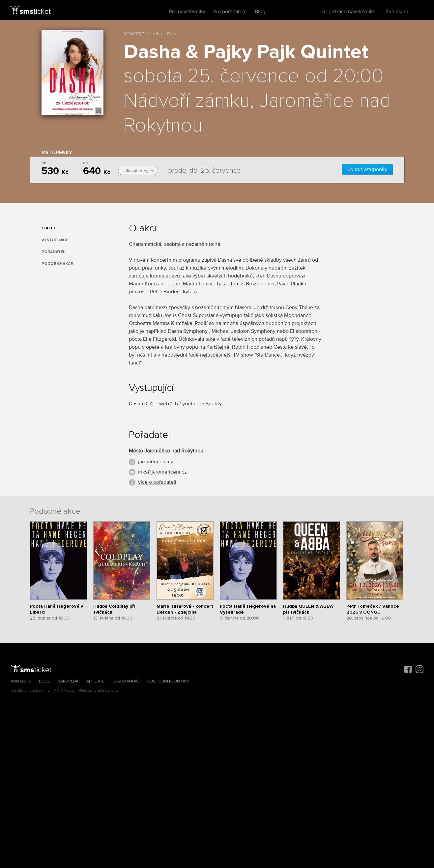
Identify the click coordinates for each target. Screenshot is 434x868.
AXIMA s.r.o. (65, 691)
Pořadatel (53, 252)
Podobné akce (57, 264)
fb (176, 404)
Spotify (214, 404)
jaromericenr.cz (156, 462)
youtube (192, 404)
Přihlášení (397, 12)
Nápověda (68, 681)
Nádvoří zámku (187, 101)
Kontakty (21, 681)
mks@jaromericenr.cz (162, 472)
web (164, 404)
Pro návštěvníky (187, 12)
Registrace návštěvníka (349, 12)
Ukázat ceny (139, 171)
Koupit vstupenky (367, 169)
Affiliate (95, 681)
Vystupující (54, 240)
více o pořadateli (157, 482)
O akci (48, 228)
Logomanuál (126, 681)
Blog (260, 12)
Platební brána (91, 691)
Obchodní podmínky (168, 681)
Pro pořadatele (230, 12)
